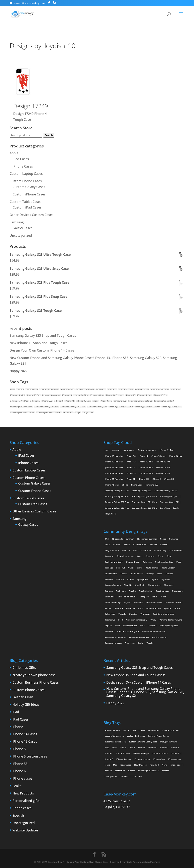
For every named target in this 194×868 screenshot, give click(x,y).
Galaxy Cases (23, 228)
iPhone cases (22, 779)
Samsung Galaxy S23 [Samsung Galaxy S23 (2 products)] (172, 407)
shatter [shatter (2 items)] (165, 771)
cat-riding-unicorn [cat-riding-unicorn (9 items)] (115, 562)
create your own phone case (34, 675)
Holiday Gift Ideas (26, 705)
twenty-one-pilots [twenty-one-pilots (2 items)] (169, 626)
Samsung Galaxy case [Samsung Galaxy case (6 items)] (148, 771)
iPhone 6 (19, 771)
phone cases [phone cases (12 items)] (177, 765)
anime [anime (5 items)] (117, 545)
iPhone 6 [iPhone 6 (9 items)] (109, 759)
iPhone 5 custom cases (30, 757)
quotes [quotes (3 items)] (134, 614)
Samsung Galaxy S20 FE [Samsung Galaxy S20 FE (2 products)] (21, 407)
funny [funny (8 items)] (131, 579)
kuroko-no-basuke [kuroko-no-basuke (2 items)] (128, 597)
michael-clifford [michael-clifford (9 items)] (155, 602)
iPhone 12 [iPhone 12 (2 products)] (101, 389)
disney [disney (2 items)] (150, 574)
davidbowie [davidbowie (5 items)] (112, 574)
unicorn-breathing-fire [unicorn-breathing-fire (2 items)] (128, 631)
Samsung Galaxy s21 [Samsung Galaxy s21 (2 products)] (97, 407)
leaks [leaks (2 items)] (107, 765)
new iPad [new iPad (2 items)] (154, 765)
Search (49, 135)
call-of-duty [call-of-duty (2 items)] (161, 550)
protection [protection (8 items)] (120, 771)
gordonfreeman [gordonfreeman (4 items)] (113, 585)
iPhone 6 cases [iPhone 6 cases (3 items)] (124, 759)
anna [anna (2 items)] (127, 545)
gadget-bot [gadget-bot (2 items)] (143, 579)
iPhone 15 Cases (25, 742)
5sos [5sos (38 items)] (164, 539)
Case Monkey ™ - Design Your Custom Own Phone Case (78, 862)
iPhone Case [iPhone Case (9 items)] (159, 759)
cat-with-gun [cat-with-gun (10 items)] (134, 562)
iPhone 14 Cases (25, 734)
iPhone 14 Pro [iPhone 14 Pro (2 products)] (97, 395)
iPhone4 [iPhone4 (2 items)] (164, 747)
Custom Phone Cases (26, 181)
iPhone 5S (20, 764)
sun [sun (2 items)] (118, 626)
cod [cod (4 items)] (179, 562)
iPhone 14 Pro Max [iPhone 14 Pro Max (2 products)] (115, 395)
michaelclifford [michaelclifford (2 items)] (174, 602)
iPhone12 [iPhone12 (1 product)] (112, 389)
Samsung (17, 222)
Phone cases (22, 808)
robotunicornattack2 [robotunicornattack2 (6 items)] (137, 620)
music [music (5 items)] (109, 608)
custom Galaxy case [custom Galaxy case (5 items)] (114, 736)
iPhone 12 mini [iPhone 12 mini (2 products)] (126, 389)
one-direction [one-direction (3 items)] (154, 608)
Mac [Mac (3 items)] (115, 765)
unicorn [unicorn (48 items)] (110, 631)
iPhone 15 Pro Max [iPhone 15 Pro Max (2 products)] (19, 401)
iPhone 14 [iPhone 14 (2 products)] (67, 395)
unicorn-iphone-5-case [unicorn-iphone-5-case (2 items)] (154, 631)
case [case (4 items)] (161, 556)
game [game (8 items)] (156, 579)
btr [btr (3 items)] (136, 550)
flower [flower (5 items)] (170, 574)
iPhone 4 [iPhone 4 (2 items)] (152, 747)
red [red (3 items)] (121, 620)
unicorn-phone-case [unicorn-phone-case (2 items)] (140, 637)
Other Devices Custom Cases (31, 215)
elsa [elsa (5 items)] (160, 574)
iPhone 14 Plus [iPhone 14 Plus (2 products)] (81, 395)
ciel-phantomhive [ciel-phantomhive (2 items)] (165, 562)
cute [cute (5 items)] (140, 568)
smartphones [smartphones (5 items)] (111, 776)
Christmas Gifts (24, 668)
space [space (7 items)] (109, 626)
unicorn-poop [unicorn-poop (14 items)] (160, 637)
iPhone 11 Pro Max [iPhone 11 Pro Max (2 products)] (85, 389)
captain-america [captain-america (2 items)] (126, 556)
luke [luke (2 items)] (164, 597)
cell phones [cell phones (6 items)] (154, 730)
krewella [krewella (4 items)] (110, 597)
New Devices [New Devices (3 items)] (140, 765)
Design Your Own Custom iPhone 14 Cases (42, 350)
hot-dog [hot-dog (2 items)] (169, 585)
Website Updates (25, 830)
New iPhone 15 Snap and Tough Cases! (39, 343)
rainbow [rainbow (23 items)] (146, 614)
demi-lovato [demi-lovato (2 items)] (137, 574)
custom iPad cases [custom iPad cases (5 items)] (136, 736)
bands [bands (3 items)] (154, 545)
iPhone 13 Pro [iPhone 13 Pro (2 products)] (33, 395)
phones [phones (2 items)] (108, 771)
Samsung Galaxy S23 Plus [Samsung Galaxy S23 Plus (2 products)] (22, 412)
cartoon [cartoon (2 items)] (151, 556)
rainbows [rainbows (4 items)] (111, 620)
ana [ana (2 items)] (108, 545)
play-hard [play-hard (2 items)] (111, 614)
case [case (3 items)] (134, 730)
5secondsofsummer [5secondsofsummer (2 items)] (148, 539)
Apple (14, 153)
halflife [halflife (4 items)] (129, 585)
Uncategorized (21, 235)
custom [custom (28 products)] (20, 389)
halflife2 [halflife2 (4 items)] (141, 585)
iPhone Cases (23, 166)
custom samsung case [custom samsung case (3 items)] (115, 742)
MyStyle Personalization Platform (142, 862)
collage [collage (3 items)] (110, 568)
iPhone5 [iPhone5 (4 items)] (109, 753)
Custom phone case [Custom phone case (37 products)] (49, 389)
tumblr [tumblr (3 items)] (153, 626)
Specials (19, 816)
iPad (16, 712)
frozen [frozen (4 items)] (121, 579)
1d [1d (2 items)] (107, 539)
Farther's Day (23, 697)
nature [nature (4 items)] (120, 608)
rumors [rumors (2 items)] (132, 771)
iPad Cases (21, 159)
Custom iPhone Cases (29, 194)
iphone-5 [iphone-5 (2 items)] (122, 591)
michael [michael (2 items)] (139, 602)
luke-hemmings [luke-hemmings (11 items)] (113, 602)
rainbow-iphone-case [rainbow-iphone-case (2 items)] (164, 614)
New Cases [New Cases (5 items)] (126, 765)
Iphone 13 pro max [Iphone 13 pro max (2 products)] (51, 395)
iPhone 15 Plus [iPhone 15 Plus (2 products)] (144, 395)
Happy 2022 (19, 371)
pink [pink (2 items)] (178, 608)
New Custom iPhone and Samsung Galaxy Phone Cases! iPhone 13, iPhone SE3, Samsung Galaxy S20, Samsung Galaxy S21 (145, 692)
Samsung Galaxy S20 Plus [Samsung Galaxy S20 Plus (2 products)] (47, 407)
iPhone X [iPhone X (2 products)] (59, 401)
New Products (23, 793)
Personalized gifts (26, 801)
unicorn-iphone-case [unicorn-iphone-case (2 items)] (116, 637)
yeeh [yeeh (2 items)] (150, 643)
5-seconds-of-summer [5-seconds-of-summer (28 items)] (123, 539)
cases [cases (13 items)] (142, 730)
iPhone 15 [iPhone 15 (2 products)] (130, 395)
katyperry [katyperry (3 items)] (178, 591)
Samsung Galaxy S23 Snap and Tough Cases (43, 335)
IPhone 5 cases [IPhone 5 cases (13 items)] (123, 753)
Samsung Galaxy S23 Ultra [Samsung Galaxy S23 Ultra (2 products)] (49, 412)
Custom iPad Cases (27, 207)
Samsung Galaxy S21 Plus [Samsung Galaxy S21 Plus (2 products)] (121, 407)
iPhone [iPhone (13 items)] (142, 747)
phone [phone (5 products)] (95, 401)
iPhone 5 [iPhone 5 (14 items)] (175, 747)
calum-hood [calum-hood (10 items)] (176, 550)
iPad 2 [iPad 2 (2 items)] (123, 747)
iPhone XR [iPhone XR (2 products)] (70, 401)
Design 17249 (31, 106)
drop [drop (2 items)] (107, 747)
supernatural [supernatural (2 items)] (131, 626)
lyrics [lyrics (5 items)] (128, 602)
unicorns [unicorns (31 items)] (131, 643)
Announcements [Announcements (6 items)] (112, 730)
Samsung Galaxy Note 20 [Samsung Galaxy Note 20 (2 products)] (140, 401)
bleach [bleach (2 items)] (127, 550)
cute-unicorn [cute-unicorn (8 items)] (169, 568)
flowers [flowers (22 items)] (110, 579)
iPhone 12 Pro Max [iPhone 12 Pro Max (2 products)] (160, 389)
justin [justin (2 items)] (133, 591)
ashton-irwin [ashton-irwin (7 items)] (140, 545)
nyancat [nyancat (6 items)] (131, 608)
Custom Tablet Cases (25, 202)
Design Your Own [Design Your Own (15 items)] (169, 742)
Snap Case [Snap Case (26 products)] (68, 412)
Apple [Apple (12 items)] (126, 730)
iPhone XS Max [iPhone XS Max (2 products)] (83, 401)
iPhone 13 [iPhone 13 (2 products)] (176, 389)
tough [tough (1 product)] (78, 412)
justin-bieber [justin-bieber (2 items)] (147, 591)
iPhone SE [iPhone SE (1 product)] (35, 401)
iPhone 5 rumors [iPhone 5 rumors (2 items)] (160, 753)
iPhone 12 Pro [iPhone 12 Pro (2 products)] (142, 389)
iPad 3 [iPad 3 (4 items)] (132, 747)
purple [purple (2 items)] (123, 614)
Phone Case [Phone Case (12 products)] (106, 401)
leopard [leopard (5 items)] (145, 597)
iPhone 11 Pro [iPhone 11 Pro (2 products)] (67, 389)
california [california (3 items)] (146, 550)
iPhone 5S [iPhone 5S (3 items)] (176, 753)
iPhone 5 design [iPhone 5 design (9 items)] (141, 753)
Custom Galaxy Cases (29, 187)
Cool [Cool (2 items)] (132, 568)
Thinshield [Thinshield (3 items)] (137, 776)
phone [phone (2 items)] (168, 608)
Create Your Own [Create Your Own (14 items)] (171, 730)
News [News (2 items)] (165, 765)
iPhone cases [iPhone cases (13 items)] (174, 759)
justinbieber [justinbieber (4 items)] (163, 591)
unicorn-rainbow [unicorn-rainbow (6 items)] (114, 643)
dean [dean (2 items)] (124, 574)
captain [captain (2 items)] (110, 556)
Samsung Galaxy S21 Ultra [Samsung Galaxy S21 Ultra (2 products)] (147, 407)
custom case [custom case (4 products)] (32, 389)
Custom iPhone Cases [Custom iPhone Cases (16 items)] (158, 736)
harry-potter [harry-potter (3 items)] (155, 585)
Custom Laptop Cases (26, 174)
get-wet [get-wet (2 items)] (167, 579)
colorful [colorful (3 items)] (121, 568)
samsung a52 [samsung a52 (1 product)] (120, 401)
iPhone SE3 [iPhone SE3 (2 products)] (47, 401)
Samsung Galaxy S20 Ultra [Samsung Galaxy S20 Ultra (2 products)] (73, 407)
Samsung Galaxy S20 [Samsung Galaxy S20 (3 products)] (164, 401)
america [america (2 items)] (174, 539)
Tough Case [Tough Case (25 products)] (88, 412)
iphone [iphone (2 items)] (109, 591)
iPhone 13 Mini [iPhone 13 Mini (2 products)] (17, 395)
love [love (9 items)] (155, 597)
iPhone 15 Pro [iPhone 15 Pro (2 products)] (160, 395)
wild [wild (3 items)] (141, 643)
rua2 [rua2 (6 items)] (154, 620)
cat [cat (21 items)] (169, 556)
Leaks (17, 786)
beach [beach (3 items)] (164, 545)
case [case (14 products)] (12, 389)
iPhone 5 (19, 749)
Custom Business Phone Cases (36, 683)
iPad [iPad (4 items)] (114, 747)
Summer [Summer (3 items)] (124, 776)
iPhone (18, 727)
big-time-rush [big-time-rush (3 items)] (112, 550)
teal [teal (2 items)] (143, 626)
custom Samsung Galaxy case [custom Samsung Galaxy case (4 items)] (143, 742)
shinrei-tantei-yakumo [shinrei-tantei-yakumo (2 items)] (172, 620)
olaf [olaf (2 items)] (141, 608)
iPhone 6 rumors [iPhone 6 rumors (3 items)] (142, 759)
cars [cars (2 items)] (140, 556)
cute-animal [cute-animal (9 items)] (153, 568)
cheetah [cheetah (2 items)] (148, 562)
